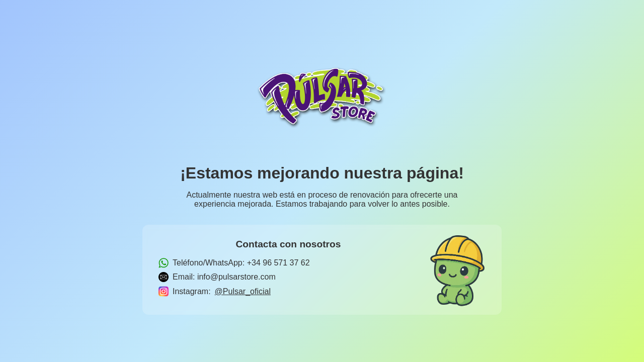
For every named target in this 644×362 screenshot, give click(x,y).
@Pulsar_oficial (243, 291)
